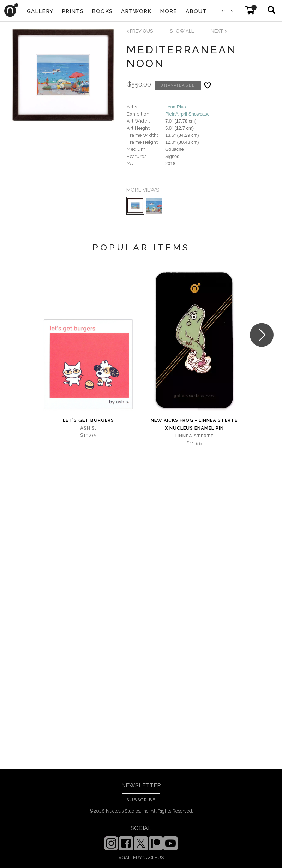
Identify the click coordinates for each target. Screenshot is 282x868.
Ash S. (88, 428)
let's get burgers (88, 420)
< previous (140, 31)
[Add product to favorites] (208, 85)
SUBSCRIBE (141, 800)
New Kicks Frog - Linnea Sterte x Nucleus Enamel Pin (194, 424)
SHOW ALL (182, 31)
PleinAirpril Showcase (187, 114)
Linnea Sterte (194, 436)
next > (219, 31)
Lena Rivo (176, 107)
